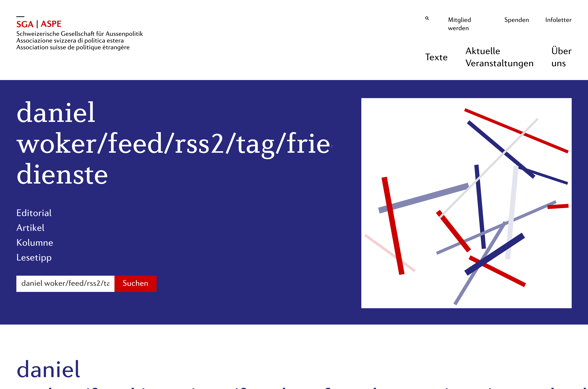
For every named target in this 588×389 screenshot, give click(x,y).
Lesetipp (34, 258)
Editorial (34, 214)
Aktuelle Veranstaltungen (500, 58)
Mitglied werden (460, 24)
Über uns (562, 58)
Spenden (517, 20)
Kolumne (35, 243)
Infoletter (559, 20)
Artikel (30, 228)
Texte (437, 58)
